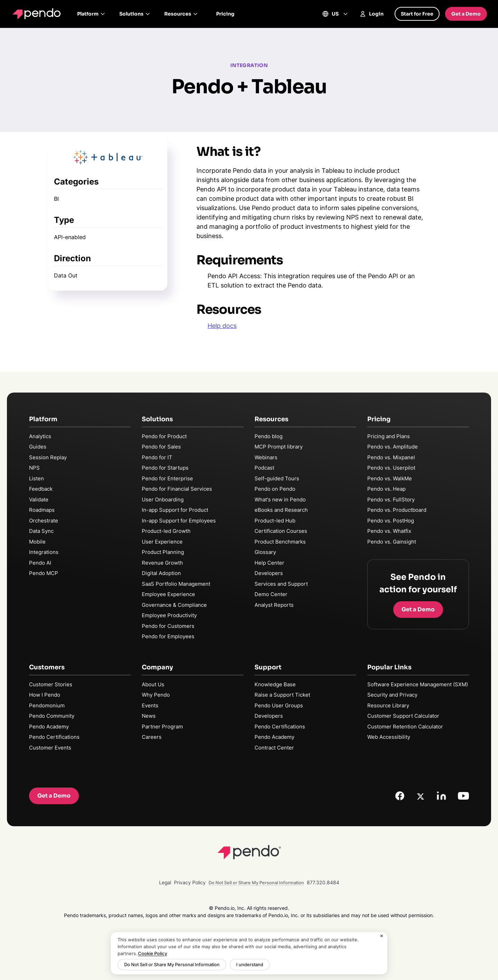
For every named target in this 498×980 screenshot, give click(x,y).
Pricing (225, 14)
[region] (249, 953)
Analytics (40, 436)
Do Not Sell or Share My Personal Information (172, 964)
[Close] (382, 936)
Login (371, 14)
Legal (165, 882)
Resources (181, 14)
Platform (91, 14)
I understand (250, 964)
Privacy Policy (190, 882)
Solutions (135, 14)
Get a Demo (466, 14)
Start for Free (417, 14)
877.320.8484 (323, 882)
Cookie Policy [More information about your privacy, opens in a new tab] (153, 953)
